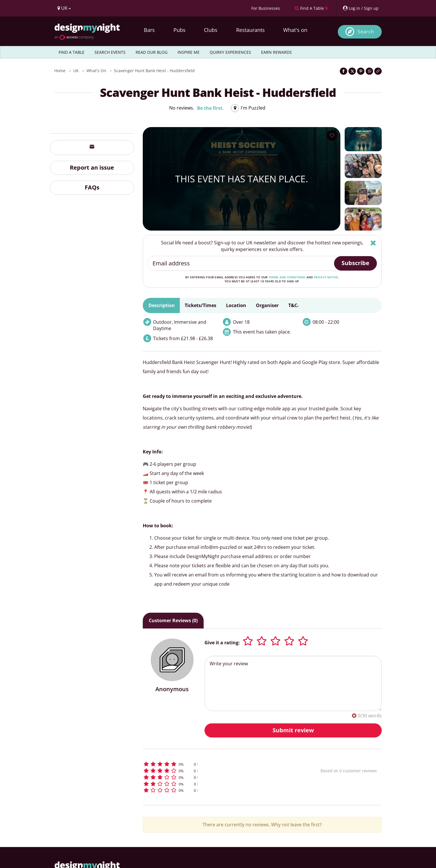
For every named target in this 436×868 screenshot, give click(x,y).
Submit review (293, 730)
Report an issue (92, 167)
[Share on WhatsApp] (369, 71)
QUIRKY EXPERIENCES (230, 52)
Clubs (211, 30)
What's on (295, 30)
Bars (149, 30)
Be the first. (210, 108)
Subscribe (355, 263)
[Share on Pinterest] (361, 71)
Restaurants (250, 30)
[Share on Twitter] (352, 71)
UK (76, 71)
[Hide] (373, 243)
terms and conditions (287, 277)
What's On (96, 71)
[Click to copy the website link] (378, 71)
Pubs (180, 30)
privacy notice (326, 277)
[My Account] (360, 8)
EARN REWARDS (276, 52)
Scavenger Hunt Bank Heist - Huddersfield (154, 71)
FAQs (92, 187)
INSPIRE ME (189, 52)
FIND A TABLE (72, 52)
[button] (221, 764)
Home (60, 71)
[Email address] (241, 263)
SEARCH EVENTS (110, 52)
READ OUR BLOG (152, 52)
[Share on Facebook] (344, 71)
